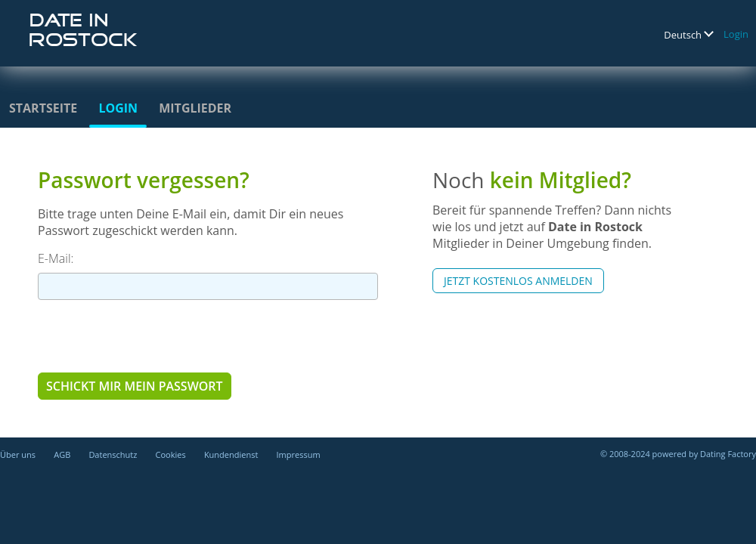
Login (736, 34)
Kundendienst (231, 454)
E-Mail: (56, 258)
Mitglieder (195, 108)
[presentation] (153, 335)
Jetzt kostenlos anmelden (518, 281)
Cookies (171, 454)
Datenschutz (113, 454)
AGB (62, 454)
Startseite (43, 108)
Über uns (18, 454)
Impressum (299, 454)
